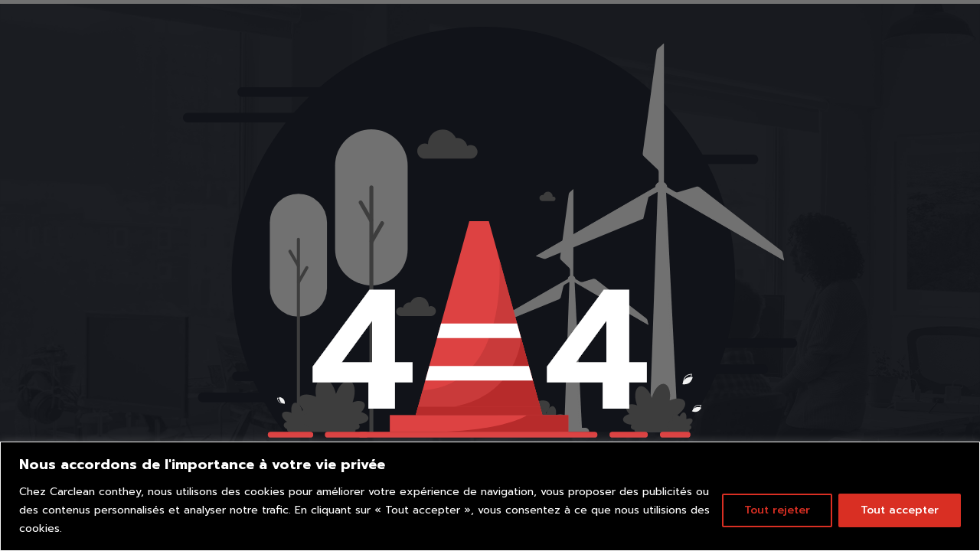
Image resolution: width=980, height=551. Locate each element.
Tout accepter (900, 510)
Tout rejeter (777, 510)
